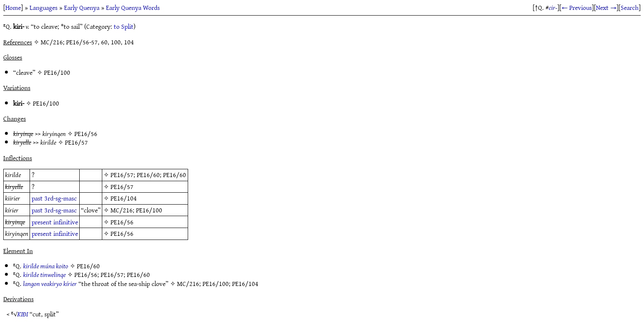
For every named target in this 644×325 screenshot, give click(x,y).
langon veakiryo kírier (50, 284)
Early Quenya (82, 7)
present (42, 222)
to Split (124, 26)
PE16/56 (86, 134)
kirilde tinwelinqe (44, 274)
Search (630, 7)
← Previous (577, 7)
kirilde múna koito (46, 266)
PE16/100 (57, 72)
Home (13, 7)
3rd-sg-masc (61, 198)
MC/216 (122, 210)
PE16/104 (124, 198)
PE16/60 (148, 175)
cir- (553, 7)
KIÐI (23, 314)
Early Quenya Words (133, 7)
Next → (606, 7)
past (37, 198)
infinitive (66, 222)
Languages (44, 7)
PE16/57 (76, 142)
